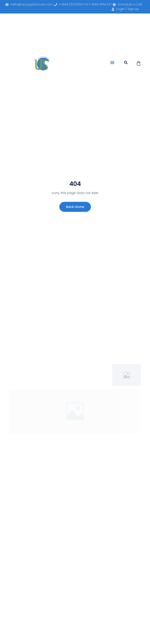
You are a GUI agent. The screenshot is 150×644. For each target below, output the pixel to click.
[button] (112, 62)
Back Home (75, 207)
